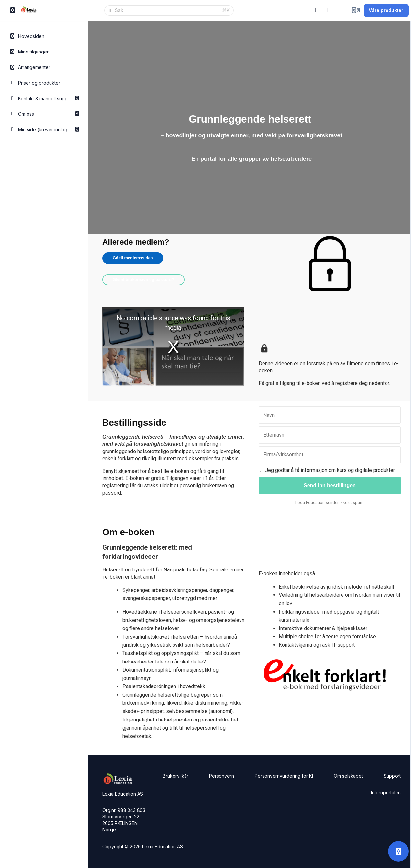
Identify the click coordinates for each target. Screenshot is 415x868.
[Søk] (167, 10)
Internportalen (386, 793)
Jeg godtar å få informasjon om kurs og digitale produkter (327, 470)
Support (392, 776)
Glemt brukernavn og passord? (143, 280)
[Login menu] (356, 10)
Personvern (222, 776)
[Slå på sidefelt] (13, 10)
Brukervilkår (176, 776)
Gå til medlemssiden (133, 258)
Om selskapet (348, 776)
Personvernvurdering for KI (284, 776)
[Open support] (398, 851)
